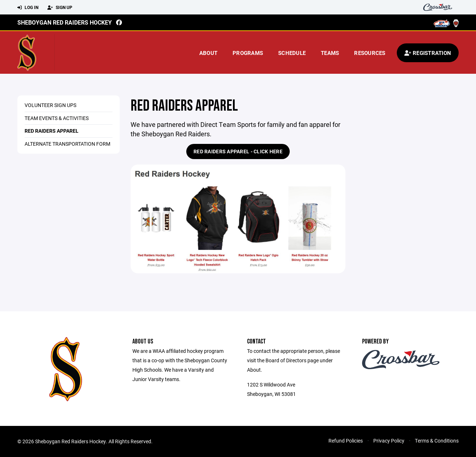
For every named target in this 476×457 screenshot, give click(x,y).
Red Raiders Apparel (52, 131)
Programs (248, 53)
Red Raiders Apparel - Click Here (238, 151)
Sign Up (60, 8)
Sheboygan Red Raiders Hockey (65, 22)
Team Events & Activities (57, 118)
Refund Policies (346, 441)
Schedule (292, 53)
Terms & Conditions (437, 441)
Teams (330, 53)
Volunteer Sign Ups (50, 105)
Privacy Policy (389, 441)
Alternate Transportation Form (67, 144)
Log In (28, 8)
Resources (370, 53)
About (208, 53)
